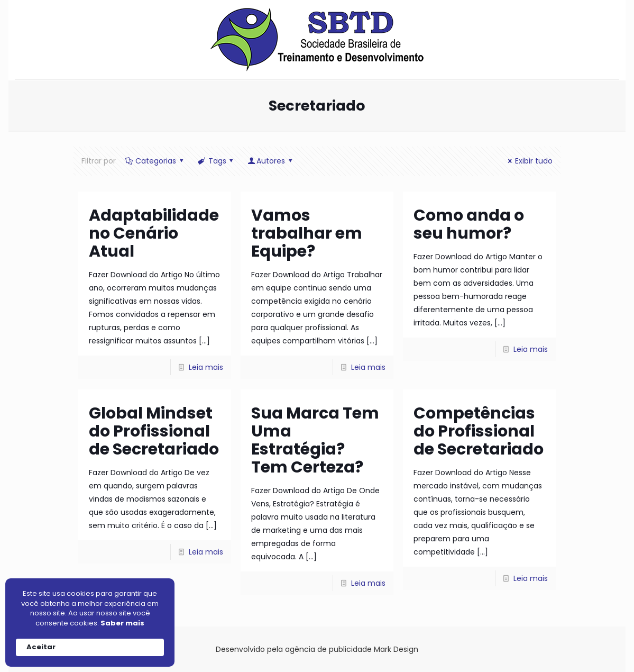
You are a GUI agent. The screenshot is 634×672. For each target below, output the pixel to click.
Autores (270, 161)
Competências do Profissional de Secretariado (479, 431)
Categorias (155, 161)
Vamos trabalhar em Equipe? (307, 233)
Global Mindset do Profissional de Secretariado (154, 431)
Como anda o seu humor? (469, 224)
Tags (216, 161)
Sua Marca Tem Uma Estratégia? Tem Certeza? (315, 440)
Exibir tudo (529, 161)
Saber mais (122, 623)
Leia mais (206, 367)
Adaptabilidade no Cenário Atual (154, 233)
